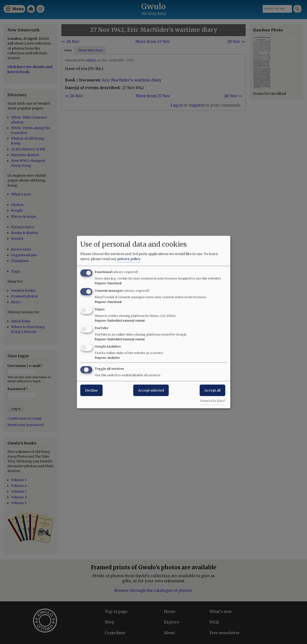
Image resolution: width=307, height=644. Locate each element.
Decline (91, 390)
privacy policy (129, 259)
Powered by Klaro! (213, 401)
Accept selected (151, 390)
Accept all (212, 390)
